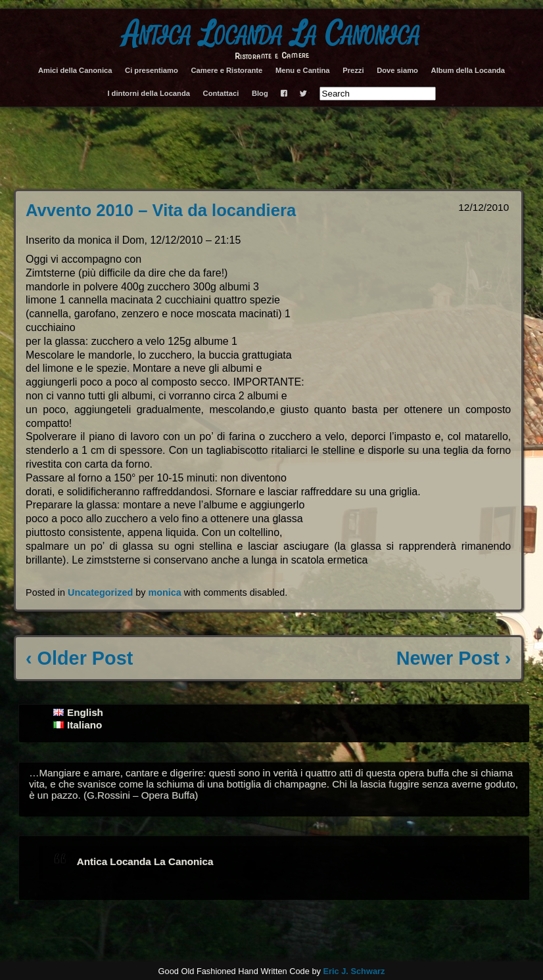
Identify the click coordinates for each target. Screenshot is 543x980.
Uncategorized (100, 592)
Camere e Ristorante (226, 70)
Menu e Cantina (303, 70)
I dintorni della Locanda (149, 93)
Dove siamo (397, 70)
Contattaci (221, 93)
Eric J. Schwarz (354, 971)
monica (164, 592)
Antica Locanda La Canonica (271, 34)
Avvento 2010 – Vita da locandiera (161, 210)
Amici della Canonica (75, 70)
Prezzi (353, 70)
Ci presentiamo (152, 70)
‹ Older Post (79, 658)
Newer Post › (454, 658)
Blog (260, 93)
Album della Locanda (468, 70)
